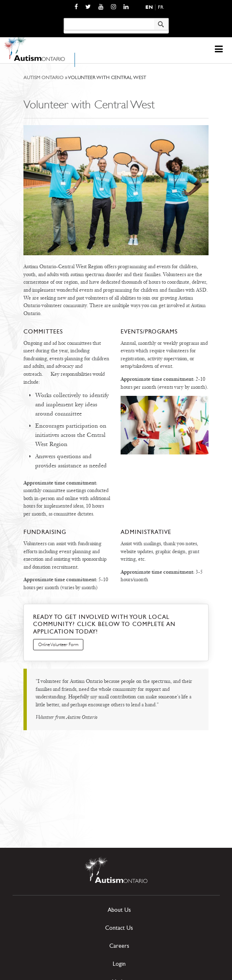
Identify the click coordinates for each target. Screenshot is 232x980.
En (149, 7)
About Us (119, 910)
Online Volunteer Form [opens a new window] (58, 645)
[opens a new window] (76, 7)
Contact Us (119, 928)
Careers (119, 946)
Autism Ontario (44, 77)
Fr (161, 7)
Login (119, 964)
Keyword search (63, 18)
